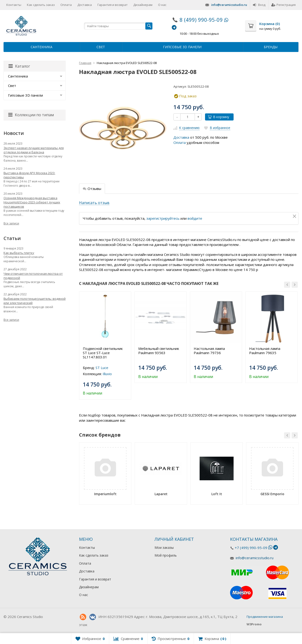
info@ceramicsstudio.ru (229, 5)
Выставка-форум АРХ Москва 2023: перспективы (29, 175)
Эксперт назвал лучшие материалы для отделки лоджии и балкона (34, 150)
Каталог (19, 66)
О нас (162, 5)
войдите (195, 218)
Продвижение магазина (265, 617)
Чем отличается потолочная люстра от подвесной (33, 276)
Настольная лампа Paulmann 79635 (265, 351)
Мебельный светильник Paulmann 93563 (159, 351)
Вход (259, 5)
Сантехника (42, 47)
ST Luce (102, 368)
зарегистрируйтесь (163, 218)
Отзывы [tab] (92, 189)
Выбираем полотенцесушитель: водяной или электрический (35, 301)
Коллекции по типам (31, 115)
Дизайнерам (143, 5)
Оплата (66, 5)
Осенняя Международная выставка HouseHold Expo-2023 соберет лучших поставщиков (32, 202)
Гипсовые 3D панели (182, 47)
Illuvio (107, 374)
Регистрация (283, 5)
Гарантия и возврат (113, 5)
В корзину (218, 117)
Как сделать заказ (41, 5)
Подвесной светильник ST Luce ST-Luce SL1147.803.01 (103, 353)
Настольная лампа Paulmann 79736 (209, 351)
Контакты (14, 5)
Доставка (85, 5)
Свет (101, 47)
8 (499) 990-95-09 (201, 20)
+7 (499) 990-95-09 (251, 548)
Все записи (11, 223)
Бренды (271, 47)
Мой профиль (166, 555)
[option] (105, 346)
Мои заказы (164, 547)
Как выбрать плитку (19, 253)
